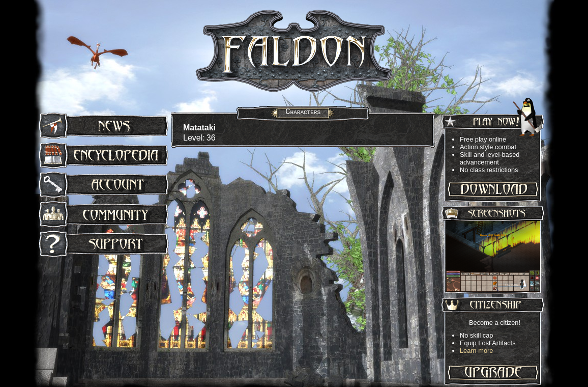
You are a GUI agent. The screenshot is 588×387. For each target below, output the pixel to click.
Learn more (476, 351)
